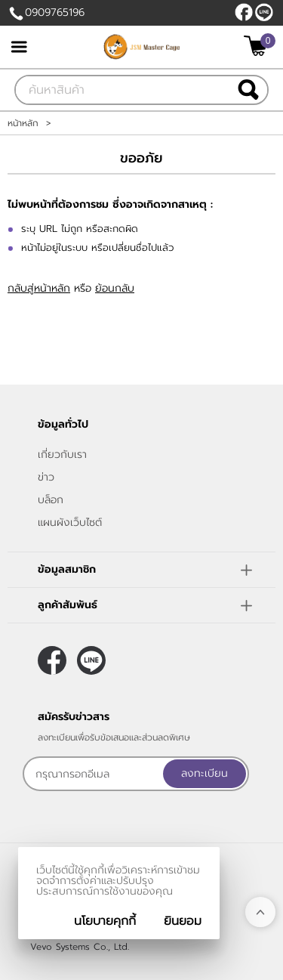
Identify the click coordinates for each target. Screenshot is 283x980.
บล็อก (51, 500)
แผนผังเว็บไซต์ (70, 522)
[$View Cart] (258, 46)
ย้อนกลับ (115, 288)
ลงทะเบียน (205, 773)
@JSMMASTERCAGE (264, 12)
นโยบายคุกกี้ (105, 921)
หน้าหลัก (23, 123)
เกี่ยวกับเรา (62, 454)
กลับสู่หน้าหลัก (39, 288)
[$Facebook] (244, 12)
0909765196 (55, 12)
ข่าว (46, 477)
